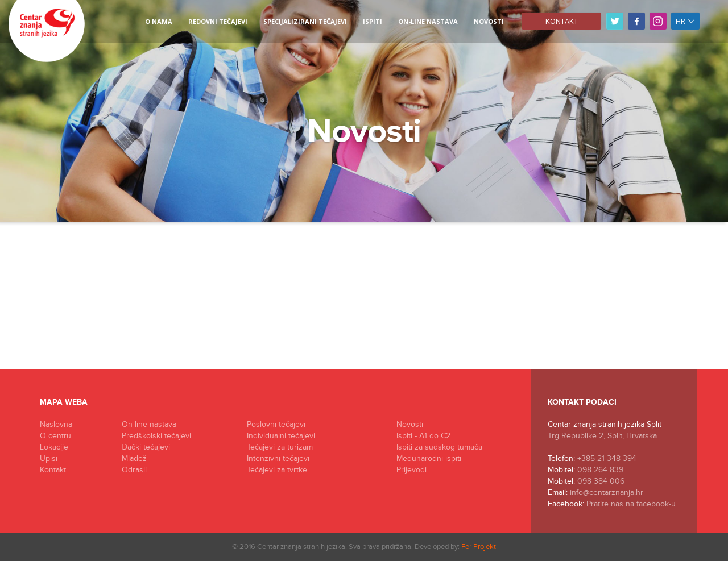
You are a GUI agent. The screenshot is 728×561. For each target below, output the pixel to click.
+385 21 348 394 (607, 459)
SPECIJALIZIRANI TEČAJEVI (305, 21)
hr (686, 21)
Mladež (134, 459)
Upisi (49, 459)
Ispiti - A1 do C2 (423, 436)
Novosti (410, 425)
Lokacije (54, 447)
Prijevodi (411, 470)
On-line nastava (428, 21)
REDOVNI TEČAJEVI (218, 21)
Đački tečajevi (146, 447)
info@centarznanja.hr (607, 493)
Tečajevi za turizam (280, 447)
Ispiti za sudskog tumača (439, 447)
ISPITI (373, 21)
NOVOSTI (489, 21)
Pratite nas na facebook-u (631, 504)
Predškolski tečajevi (156, 436)
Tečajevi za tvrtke (277, 470)
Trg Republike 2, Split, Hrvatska (602, 436)
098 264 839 (600, 470)
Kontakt (562, 21)
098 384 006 (601, 481)
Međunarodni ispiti (429, 459)
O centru (55, 436)
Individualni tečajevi (281, 436)
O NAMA (159, 21)
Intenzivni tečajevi (278, 459)
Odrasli (134, 470)
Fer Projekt (479, 547)
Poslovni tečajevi (276, 425)
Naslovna (56, 425)
